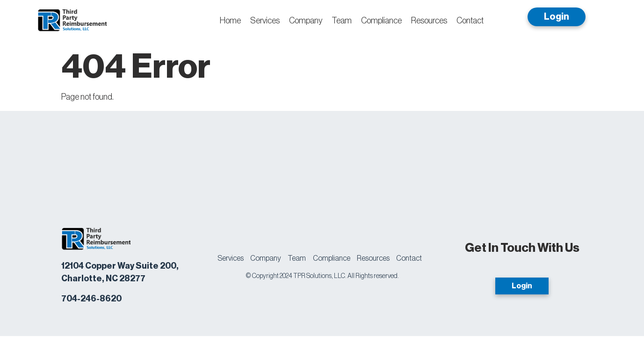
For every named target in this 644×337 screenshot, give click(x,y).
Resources (429, 21)
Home (230, 21)
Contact (470, 21)
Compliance (381, 21)
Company (306, 21)
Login (557, 17)
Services (265, 21)
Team (342, 21)
